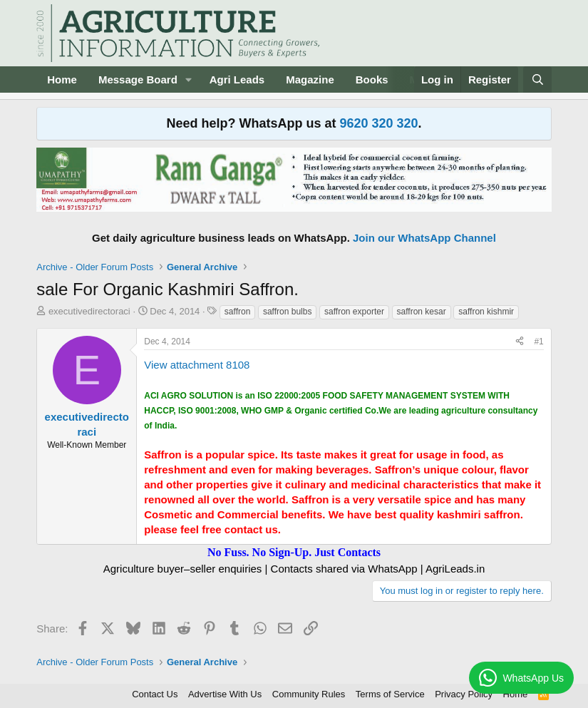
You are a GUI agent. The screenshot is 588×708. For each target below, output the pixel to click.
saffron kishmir (486, 312)
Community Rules (309, 694)
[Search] (537, 79)
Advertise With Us (225, 694)
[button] (189, 79)
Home (62, 79)
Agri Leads (237, 79)
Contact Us (155, 694)
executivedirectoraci (89, 311)
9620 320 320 (378, 123)
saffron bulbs (288, 312)
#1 (538, 342)
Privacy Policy (464, 694)
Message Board (138, 79)
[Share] (520, 342)
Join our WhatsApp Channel (424, 238)
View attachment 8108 (197, 365)
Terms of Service (390, 694)
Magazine (310, 79)
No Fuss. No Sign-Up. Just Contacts (294, 552)
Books (372, 79)
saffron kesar (422, 312)
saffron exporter (354, 312)
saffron (237, 312)
